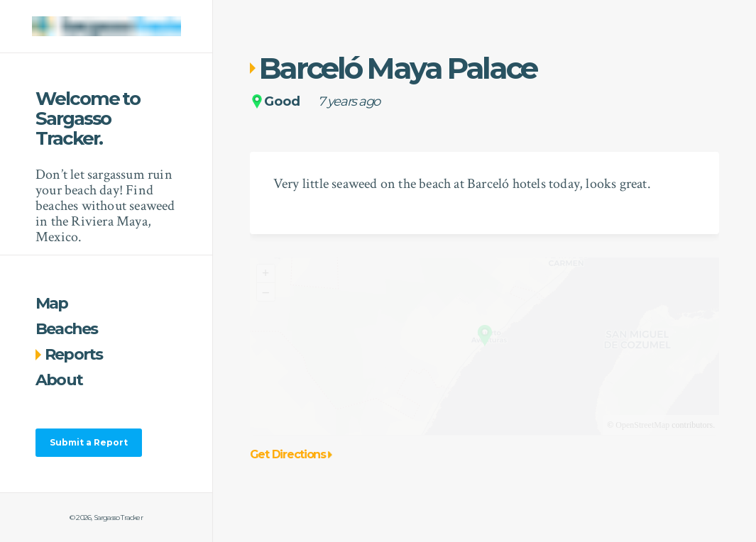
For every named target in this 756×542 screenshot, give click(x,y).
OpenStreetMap (642, 425)
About (59, 380)
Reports (69, 354)
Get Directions (291, 455)
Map (52, 303)
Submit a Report (89, 442)
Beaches (67, 329)
